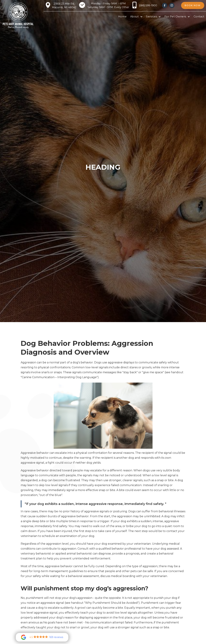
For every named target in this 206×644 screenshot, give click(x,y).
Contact (199, 17)
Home (122, 17)
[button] (136, 17)
